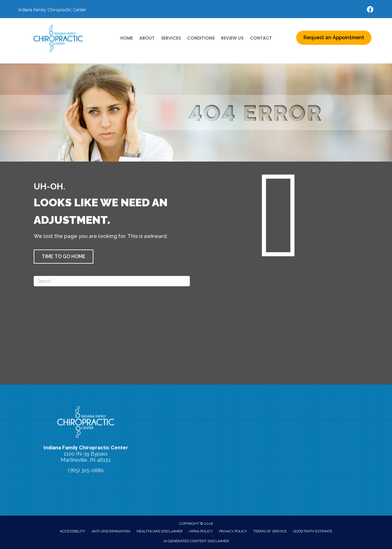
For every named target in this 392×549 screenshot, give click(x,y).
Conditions (201, 38)
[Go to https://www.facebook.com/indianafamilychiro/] (370, 10)
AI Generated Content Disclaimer (196, 541)
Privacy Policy (233, 531)
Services (171, 38)
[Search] (112, 281)
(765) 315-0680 (86, 470)
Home (127, 38)
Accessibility (72, 531)
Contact (261, 38)
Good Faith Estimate (313, 531)
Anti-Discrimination (111, 531)
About (147, 38)
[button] (64, 257)
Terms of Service (270, 531)
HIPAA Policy (201, 531)
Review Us (232, 38)
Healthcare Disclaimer (160, 531)
